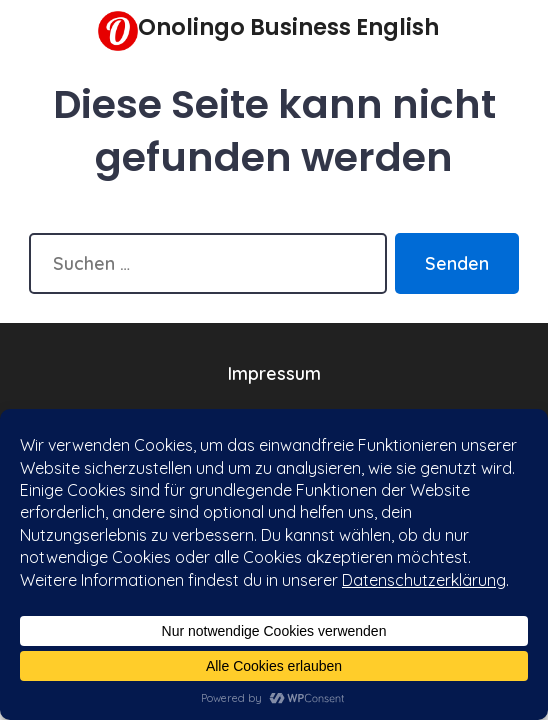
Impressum (274, 373)
